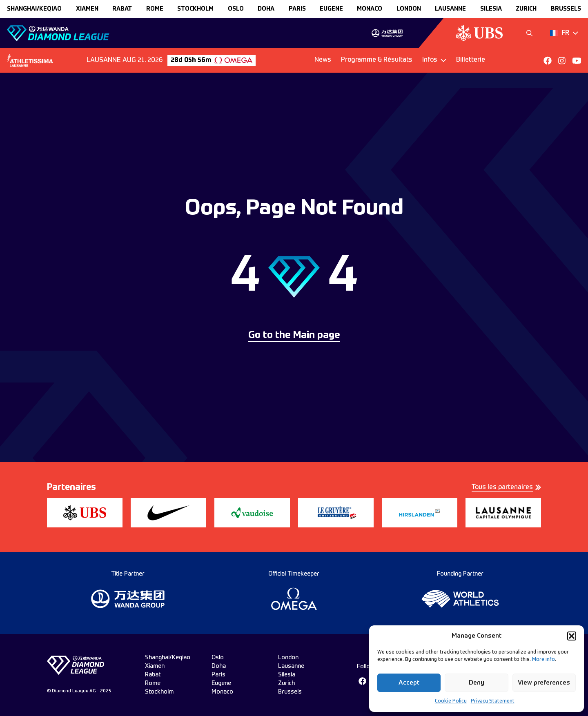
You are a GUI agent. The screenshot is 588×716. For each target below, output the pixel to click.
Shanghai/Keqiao (34, 9)
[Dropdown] (564, 33)
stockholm (195, 9)
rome (155, 9)
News (323, 60)
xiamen (87, 9)
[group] (387, 33)
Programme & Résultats (377, 60)
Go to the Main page (294, 336)
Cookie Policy (451, 701)
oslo (236, 9)
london (409, 9)
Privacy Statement (493, 701)
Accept (409, 683)
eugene (331, 9)
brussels (566, 9)
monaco (370, 9)
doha (266, 9)
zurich (526, 9)
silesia (491, 9)
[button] (572, 636)
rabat (122, 9)
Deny (477, 683)
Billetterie (471, 60)
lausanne (450, 9)
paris (297, 9)
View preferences (544, 683)
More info (543, 660)
